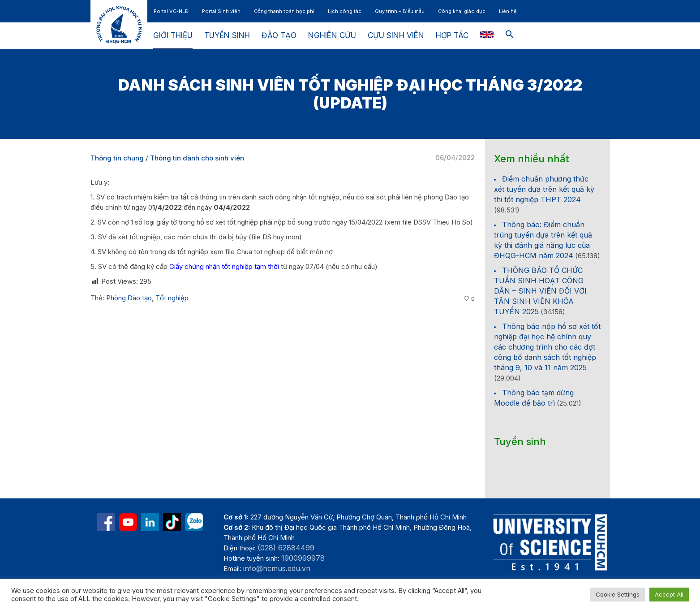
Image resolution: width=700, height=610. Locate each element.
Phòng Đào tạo (129, 298)
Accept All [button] (669, 594)
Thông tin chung (117, 158)
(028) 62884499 (286, 548)
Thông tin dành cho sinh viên (197, 158)
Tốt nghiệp (172, 298)
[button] (510, 36)
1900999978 (303, 558)
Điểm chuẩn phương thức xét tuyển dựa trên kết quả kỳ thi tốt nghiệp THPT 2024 (544, 189)
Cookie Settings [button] (618, 594)
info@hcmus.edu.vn (277, 568)
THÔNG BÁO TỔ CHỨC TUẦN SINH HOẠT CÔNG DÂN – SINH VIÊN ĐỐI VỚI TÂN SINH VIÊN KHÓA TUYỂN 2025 (540, 291)
